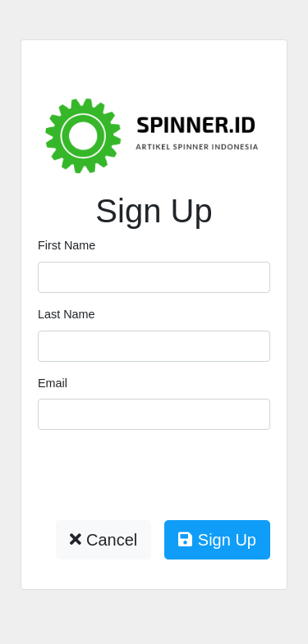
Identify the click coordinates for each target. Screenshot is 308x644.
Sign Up (217, 540)
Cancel (103, 540)
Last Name (67, 314)
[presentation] (163, 475)
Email (53, 383)
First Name (67, 245)
